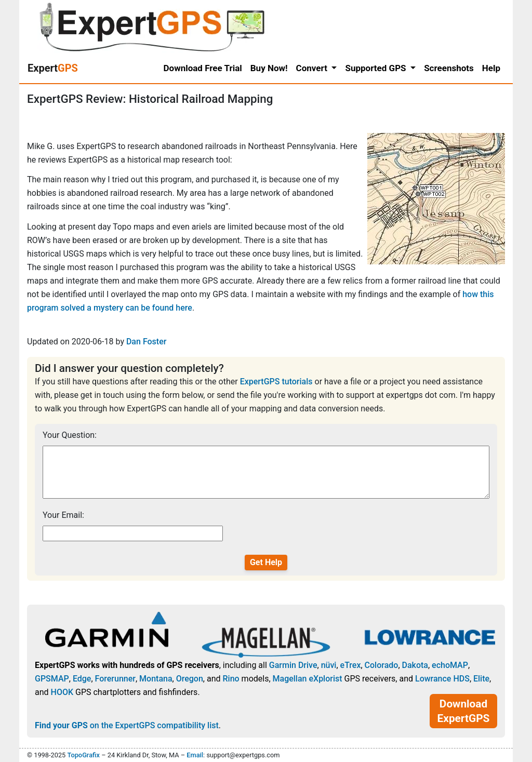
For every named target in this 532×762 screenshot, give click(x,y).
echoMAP (450, 665)
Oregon (190, 679)
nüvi (329, 665)
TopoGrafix (83, 755)
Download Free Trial (203, 68)
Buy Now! (269, 68)
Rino (231, 679)
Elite (481, 679)
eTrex (351, 665)
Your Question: (70, 435)
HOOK (62, 692)
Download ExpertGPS (464, 711)
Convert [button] (313, 68)
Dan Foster (146, 342)
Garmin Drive (293, 665)
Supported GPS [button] (376, 68)
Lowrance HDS (442, 679)
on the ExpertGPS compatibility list (127, 725)
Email (195, 755)
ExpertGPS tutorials (276, 382)
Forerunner (115, 679)
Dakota (415, 665)
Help (491, 68)
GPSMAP (52, 679)
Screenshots (449, 68)
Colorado (382, 665)
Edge (82, 679)
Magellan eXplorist (308, 679)
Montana (156, 679)
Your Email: (63, 515)
